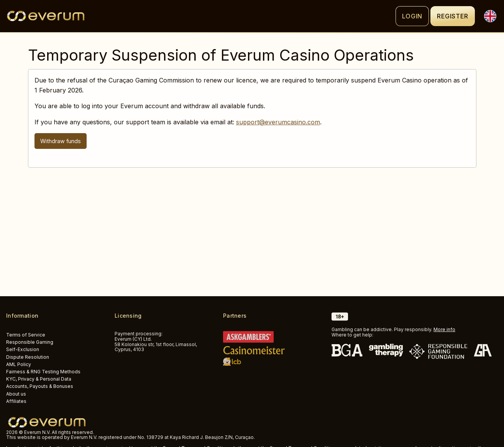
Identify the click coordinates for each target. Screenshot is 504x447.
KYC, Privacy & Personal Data (39, 379)
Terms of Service (26, 335)
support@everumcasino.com (278, 122)
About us (16, 394)
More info (444, 329)
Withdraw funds (61, 141)
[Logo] (201, 16)
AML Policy (19, 364)
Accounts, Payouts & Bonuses (40, 386)
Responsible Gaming (30, 342)
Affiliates (16, 401)
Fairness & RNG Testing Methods (43, 372)
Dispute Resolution (28, 357)
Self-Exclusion (23, 349)
